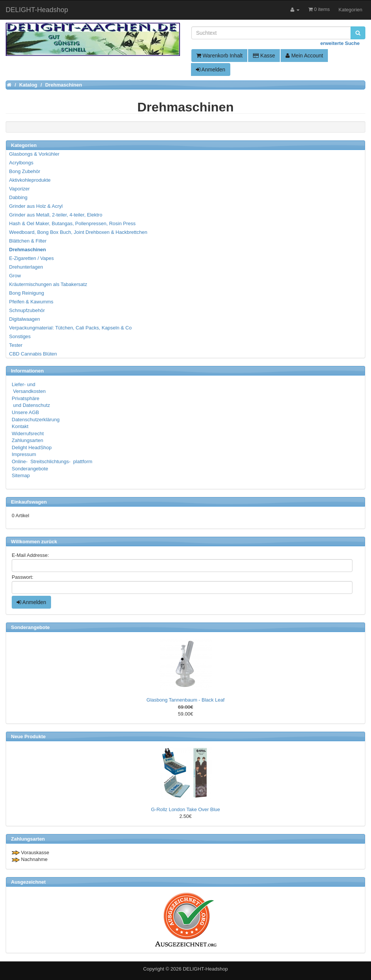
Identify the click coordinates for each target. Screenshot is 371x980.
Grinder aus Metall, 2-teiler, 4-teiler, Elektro (56, 215)
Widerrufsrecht (28, 434)
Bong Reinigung (27, 293)
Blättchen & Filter (28, 241)
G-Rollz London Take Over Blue (185, 809)
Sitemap (21, 475)
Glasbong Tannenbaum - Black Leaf (185, 700)
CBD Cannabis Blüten (33, 354)
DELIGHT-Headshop (205, 969)
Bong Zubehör (25, 171)
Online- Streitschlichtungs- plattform (52, 461)
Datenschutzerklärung (36, 420)
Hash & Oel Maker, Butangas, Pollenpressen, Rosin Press (72, 223)
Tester (16, 345)
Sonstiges (20, 336)
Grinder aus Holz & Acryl (36, 206)
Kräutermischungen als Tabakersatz (48, 284)
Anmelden (211, 70)
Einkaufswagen (29, 502)
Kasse (264, 56)
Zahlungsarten (27, 440)
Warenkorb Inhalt (220, 56)
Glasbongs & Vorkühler (34, 154)
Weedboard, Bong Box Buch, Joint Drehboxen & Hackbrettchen (78, 232)
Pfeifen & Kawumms (31, 302)
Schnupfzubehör (27, 310)
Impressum (24, 454)
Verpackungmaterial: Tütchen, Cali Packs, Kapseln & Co (70, 328)
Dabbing (18, 197)
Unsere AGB (25, 412)
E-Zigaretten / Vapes (31, 258)
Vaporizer (19, 189)
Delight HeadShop (32, 447)
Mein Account (304, 56)
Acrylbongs (21, 163)
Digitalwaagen (25, 319)
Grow (15, 276)
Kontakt (20, 426)
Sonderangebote (30, 469)
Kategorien (350, 10)
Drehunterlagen (26, 267)
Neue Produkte (28, 737)
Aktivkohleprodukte (30, 180)
